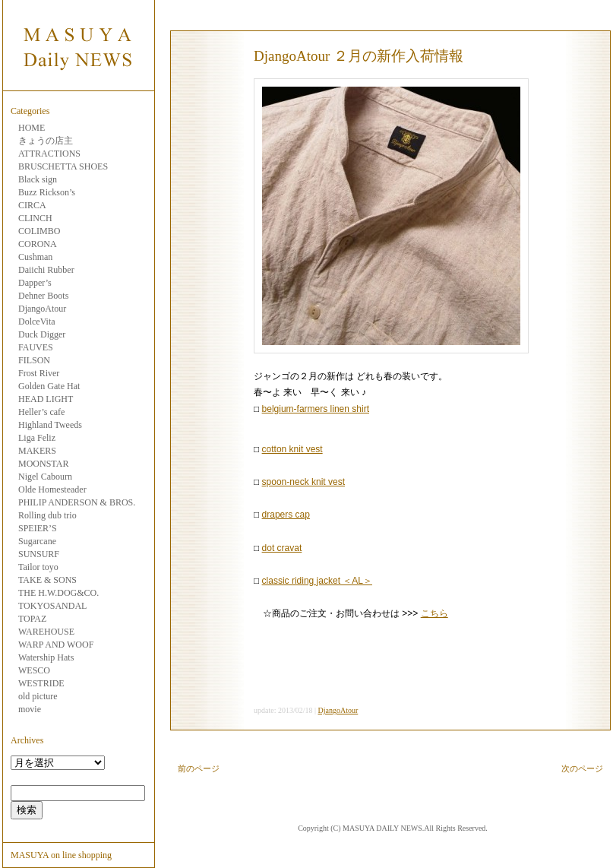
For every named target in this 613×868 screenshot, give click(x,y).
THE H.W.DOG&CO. (58, 593)
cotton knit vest (292, 449)
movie (30, 709)
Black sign (38, 179)
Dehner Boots (43, 296)
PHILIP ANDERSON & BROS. (77, 502)
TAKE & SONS (47, 580)
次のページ (582, 768)
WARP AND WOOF (56, 645)
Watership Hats (46, 657)
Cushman (35, 257)
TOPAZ (32, 619)
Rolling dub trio (47, 515)
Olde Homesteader (52, 489)
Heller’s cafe (41, 412)
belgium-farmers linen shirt (316, 409)
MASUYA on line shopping (61, 855)
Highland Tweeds (50, 425)
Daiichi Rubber (46, 270)
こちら (434, 613)
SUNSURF (39, 554)
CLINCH (35, 218)
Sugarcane (37, 541)
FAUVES (36, 347)
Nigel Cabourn (45, 477)
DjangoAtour (42, 309)
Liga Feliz (37, 438)
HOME (32, 128)
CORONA (38, 244)
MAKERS (37, 451)
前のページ (199, 768)
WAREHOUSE (46, 632)
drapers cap (286, 515)
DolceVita (37, 322)
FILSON (34, 360)
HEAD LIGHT (46, 399)
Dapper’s (35, 283)
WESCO (34, 670)
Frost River (39, 373)
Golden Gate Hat (49, 386)
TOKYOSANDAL (52, 606)
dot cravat (282, 548)
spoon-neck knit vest (303, 482)
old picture (38, 696)
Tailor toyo (38, 567)
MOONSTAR (43, 464)
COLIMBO (39, 231)
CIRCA (32, 205)
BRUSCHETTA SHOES (63, 166)
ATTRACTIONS (49, 154)
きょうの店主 (46, 141)
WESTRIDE (41, 683)
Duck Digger (42, 334)
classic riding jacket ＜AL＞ (317, 581)
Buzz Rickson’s (47, 192)
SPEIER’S (38, 528)
